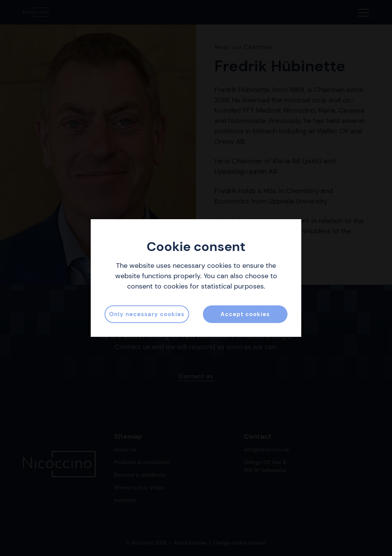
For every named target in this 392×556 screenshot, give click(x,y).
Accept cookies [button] (245, 314)
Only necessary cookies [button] (147, 314)
